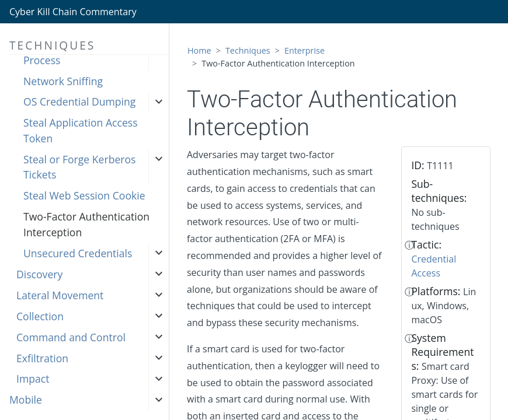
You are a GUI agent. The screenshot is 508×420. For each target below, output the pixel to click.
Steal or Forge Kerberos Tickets (79, 167)
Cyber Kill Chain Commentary (73, 12)
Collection (40, 316)
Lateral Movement (60, 295)
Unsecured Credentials (78, 253)
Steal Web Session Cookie (84, 195)
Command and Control (71, 337)
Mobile (26, 400)
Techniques (248, 50)
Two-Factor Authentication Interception (86, 224)
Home (199, 50)
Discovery (39, 274)
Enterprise (305, 50)
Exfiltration (42, 358)
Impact (33, 379)
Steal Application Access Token (81, 130)
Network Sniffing (63, 81)
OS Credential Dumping (79, 101)
